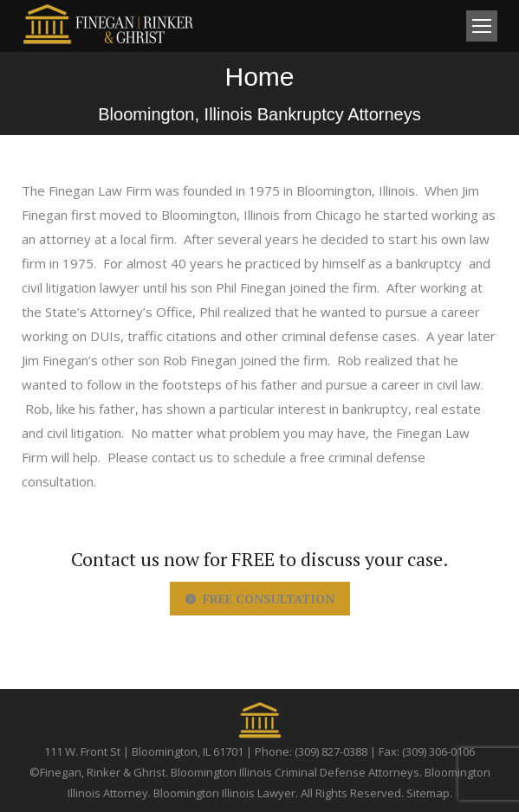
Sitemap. (429, 793)
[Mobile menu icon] (482, 26)
